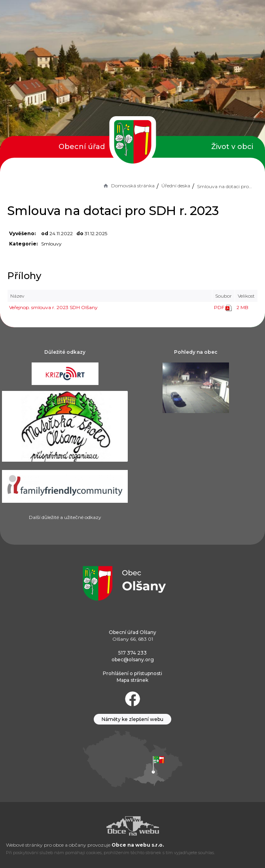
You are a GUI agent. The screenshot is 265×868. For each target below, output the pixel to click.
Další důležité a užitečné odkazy (65, 517)
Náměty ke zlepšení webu (132, 719)
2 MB (242, 307)
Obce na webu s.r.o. (138, 845)
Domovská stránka (129, 186)
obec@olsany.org (133, 659)
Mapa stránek (132, 680)
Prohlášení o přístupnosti (132, 673)
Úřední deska (176, 186)
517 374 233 (132, 653)
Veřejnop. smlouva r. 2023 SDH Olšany (53, 307)
